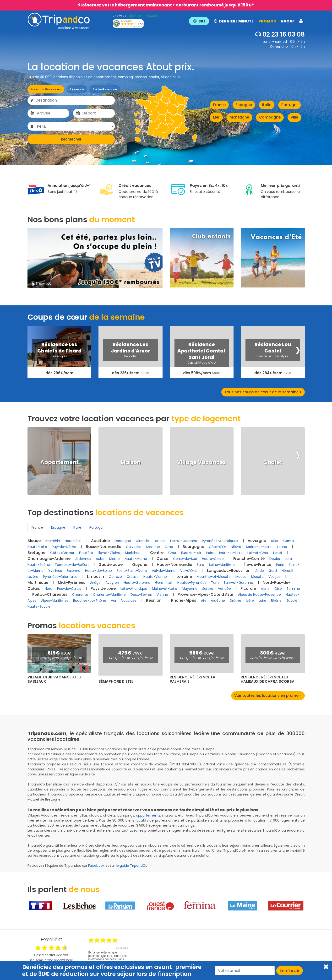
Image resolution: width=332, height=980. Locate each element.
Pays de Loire (103, 588)
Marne (114, 559)
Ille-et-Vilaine (109, 553)
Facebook (96, 866)
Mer (216, 117)
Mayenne (190, 589)
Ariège (95, 583)
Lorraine (184, 577)
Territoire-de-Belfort (72, 565)
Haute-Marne (136, 559)
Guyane (140, 565)
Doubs (275, 559)
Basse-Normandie (103, 547)
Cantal (289, 541)
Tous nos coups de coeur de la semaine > (263, 392)
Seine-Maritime (222, 565)
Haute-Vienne (155, 577)
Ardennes (83, 559)
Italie (267, 105)
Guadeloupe (111, 565)
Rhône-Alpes (184, 600)
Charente (80, 595)
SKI (199, 21)
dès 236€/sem (130, 373)
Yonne (282, 547)
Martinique (38, 582)
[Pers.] (76, 126)
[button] (246, 21)
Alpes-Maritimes (55, 601)
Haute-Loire (37, 547)
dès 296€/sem (59, 373)
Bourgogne (193, 547)
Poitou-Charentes (50, 594)
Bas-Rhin (53, 541)
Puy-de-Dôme (64, 547)
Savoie (292, 601)
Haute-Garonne (137, 583)
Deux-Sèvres (141, 595)
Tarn (215, 583)
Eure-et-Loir (191, 553)
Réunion (154, 600)
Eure (201, 565)
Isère (250, 601)
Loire (262, 601)
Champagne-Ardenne (49, 559)
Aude (260, 571)
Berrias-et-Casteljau (273, 356)
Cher (172, 553)
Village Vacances (201, 462)
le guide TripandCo (132, 866)
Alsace (34, 541)
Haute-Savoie (39, 606)
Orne (169, 547)
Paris (280, 565)
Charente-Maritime (109, 595)
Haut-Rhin (73, 541)
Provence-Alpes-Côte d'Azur (205, 594)
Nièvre (236, 547)
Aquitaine (100, 541)
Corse (162, 559)
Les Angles (59, 356)
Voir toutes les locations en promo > (268, 696)
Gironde (142, 541)
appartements (148, 815)
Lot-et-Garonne (184, 541)
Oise (278, 589)
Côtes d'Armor (62, 553)
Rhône (276, 601)
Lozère (33, 577)
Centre (157, 553)
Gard (273, 571)
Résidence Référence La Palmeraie (193, 679)
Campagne (270, 117)
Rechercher (71, 139)
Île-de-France (258, 565)
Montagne (239, 117)
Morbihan (133, 553)
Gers (159, 583)
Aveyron (112, 583)
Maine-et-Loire (165, 589)
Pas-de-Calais (69, 589)
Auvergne (257, 541)
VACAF (288, 21)
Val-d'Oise (189, 571)
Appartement (59, 462)
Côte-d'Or (218, 547)
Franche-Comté (249, 559)
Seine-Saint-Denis (132, 571)
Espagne (244, 105)
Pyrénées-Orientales (60, 577)
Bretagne (36, 553)
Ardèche (218, 601)
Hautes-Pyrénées (192, 583)
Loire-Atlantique (134, 589)
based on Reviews (51, 955)
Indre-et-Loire (231, 553)
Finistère (86, 553)
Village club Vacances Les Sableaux (54, 679)
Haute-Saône (39, 565)
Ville (294, 117)
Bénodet (130, 356)
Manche (153, 547)
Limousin (95, 577)
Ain (204, 601)
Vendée (224, 589)
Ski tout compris (105, 89)
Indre (210, 553)
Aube (100, 559)
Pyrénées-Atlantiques (220, 541)
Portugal (289, 105)
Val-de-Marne (164, 571)
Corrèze (115, 577)
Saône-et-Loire (259, 547)
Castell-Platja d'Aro (201, 363)
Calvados (134, 547)
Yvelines (55, 571)
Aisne (265, 589)
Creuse (133, 577)
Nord (49, 589)
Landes (160, 541)
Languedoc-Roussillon (229, 571)
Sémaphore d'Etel (116, 682)
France (219, 105)
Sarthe (208, 589)
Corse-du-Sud (185, 559)
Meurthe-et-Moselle (214, 577)
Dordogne (123, 541)
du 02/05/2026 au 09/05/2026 (59, 658)
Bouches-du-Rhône (90, 601)
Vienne (162, 595)
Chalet (273, 462)
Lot (170, 583)
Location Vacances (46, 89)
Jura (288, 559)
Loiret (278, 553)
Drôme (235, 601)
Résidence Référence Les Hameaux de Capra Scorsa (268, 679)
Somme (293, 589)
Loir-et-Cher (258, 553)
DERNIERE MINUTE (234, 21)
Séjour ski (77, 89)
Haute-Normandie (174, 565)
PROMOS (267, 21)
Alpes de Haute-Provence (259, 595)
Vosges (274, 577)
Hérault (288, 571)
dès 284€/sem (273, 373)
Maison (131, 462)
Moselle (257, 577)
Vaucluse (129, 601)
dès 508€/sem (202, 373)
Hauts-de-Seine (98, 571)
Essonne (73, 571)
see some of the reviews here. (51, 960)
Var (114, 601)
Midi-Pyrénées (72, 582)
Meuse (241, 577)
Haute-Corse (213, 559)
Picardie (248, 588)
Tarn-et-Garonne (238, 583)
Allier (275, 541)
